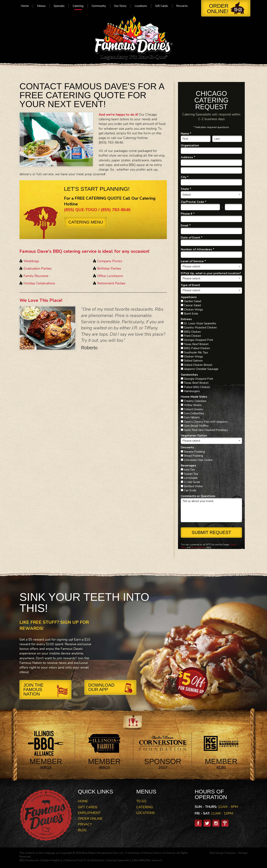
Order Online (90, 819)
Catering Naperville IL (119, 860)
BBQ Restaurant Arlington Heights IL (41, 860)
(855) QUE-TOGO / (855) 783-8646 (97, 210)
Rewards (182, 6)
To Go (141, 801)
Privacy (85, 824)
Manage (243, 853)
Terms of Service (198, 547)
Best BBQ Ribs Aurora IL (148, 860)
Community (99, 6)
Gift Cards (162, 6)
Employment (89, 813)
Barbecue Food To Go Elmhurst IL (85, 860)
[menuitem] (25, 6)
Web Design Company (222, 853)
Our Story (120, 6)
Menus (41, 6)
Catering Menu (86, 222)
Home (25, 6)
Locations (141, 6)
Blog (82, 830)
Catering (78, 6)
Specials (59, 6)
